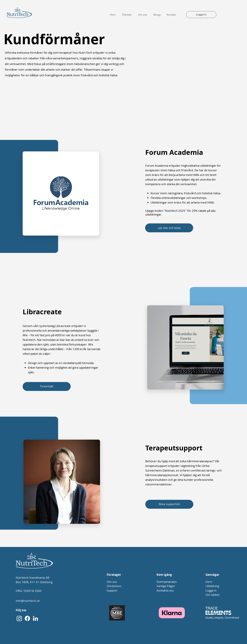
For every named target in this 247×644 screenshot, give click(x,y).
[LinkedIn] (35, 618)
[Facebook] (27, 618)
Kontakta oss (165, 590)
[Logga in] (201, 15)
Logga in (211, 590)
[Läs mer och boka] (169, 228)
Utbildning (212, 586)
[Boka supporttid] (169, 504)
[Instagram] (19, 618)
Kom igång (164, 575)
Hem (209, 582)
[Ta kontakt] (47, 386)
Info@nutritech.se (28, 601)
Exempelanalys (167, 582)
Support (112, 590)
